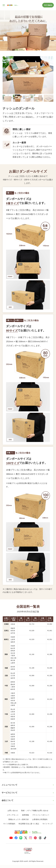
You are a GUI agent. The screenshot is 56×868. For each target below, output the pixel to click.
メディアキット (13, 815)
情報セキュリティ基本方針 (19, 819)
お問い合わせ (13, 811)
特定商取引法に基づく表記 (29, 824)
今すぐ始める (48, 5)
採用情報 (25, 815)
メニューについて (28, 785)
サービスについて (28, 793)
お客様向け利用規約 (40, 819)
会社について (28, 800)
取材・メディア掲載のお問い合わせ (35, 811)
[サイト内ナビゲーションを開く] (4, 5)
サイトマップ (48, 824)
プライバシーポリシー (41, 815)
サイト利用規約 (9, 824)
